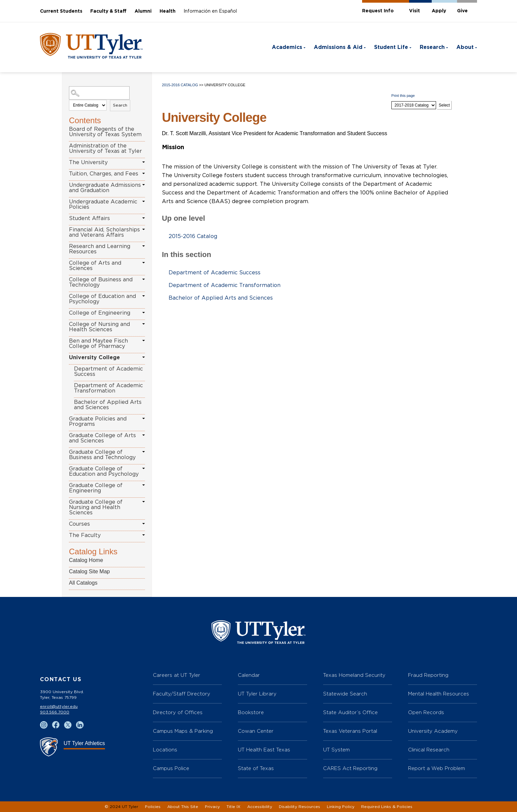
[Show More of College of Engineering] (144, 313)
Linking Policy (341, 807)
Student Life (391, 47)
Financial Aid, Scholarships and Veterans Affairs (104, 232)
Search (120, 105)
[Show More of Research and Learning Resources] (144, 246)
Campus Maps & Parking (183, 731)
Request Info (378, 11)
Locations (165, 750)
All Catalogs (83, 583)
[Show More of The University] (144, 162)
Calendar (249, 675)
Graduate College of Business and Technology (102, 455)
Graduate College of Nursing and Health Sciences (96, 507)
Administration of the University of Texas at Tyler (105, 148)
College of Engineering (100, 313)
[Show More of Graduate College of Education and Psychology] (144, 468)
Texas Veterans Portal (350, 731)
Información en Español (210, 11)
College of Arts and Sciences (95, 266)
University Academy (433, 731)
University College (94, 358)
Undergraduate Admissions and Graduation (105, 188)
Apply (439, 11)
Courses (79, 524)
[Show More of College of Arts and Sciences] (144, 263)
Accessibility (260, 807)
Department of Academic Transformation (108, 388)
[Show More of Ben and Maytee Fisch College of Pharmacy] (144, 341)
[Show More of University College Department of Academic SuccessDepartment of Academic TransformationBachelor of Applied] (144, 357)
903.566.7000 (55, 712)
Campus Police (171, 768)
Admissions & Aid (338, 47)
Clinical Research (429, 750)
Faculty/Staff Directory (182, 694)
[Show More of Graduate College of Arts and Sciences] (144, 435)
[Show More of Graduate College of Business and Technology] (144, 452)
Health (168, 11)
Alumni (143, 11)
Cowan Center (256, 731)
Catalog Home (86, 560)
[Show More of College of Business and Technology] (144, 279)
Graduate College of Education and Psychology (104, 471)
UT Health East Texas (264, 750)
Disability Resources (299, 807)
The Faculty (85, 535)
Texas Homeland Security (354, 675)
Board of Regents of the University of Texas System (105, 132)
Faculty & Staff (108, 11)
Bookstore (251, 712)
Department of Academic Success (108, 372)
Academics (287, 47)
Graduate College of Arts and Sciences (102, 438)
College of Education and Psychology (102, 299)
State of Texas (256, 768)
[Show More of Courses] (144, 524)
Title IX (234, 807)
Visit (415, 11)
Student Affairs (89, 218)
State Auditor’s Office (350, 712)
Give (462, 11)
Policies (153, 807)
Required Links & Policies (387, 807)
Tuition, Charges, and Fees (104, 174)
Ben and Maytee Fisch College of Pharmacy (98, 344)
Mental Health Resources (439, 694)
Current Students (61, 11)
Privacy (212, 807)
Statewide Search (345, 694)
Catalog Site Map (89, 571)
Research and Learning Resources (100, 249)
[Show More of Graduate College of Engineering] (144, 485)
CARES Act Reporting (350, 768)
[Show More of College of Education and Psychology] (144, 296)
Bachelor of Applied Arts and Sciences (108, 405)
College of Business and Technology (101, 282)
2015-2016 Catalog (180, 85)
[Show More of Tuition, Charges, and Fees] (144, 173)
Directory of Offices (178, 712)
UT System (336, 750)
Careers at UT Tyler (177, 675)
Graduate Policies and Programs (98, 421)
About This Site (183, 807)
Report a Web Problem (437, 768)
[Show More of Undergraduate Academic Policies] (144, 201)
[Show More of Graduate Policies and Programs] (144, 418)
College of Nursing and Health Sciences (99, 327)
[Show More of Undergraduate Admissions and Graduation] (144, 185)
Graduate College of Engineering (96, 488)
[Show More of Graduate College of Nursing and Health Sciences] (144, 502)
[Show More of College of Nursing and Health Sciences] (144, 324)
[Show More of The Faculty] (144, 535)
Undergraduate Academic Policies (103, 204)
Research (432, 47)
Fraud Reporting (428, 675)
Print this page (403, 96)
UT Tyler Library (257, 694)
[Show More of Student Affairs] (144, 218)
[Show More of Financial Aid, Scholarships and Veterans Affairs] (144, 229)
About (465, 47)
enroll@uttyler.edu (59, 706)
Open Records (426, 712)
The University (88, 162)
